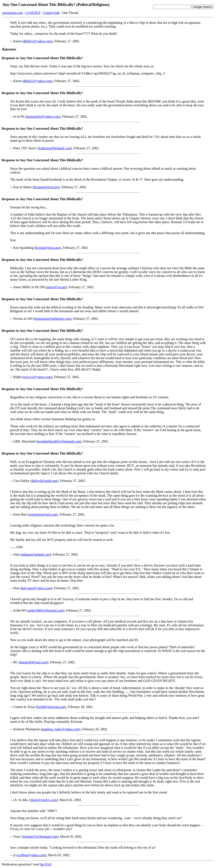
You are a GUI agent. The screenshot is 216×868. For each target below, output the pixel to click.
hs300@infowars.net (51, 707)
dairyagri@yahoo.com (36, 588)
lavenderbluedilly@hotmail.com (59, 441)
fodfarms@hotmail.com (55, 148)
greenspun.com (13, 13)
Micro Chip (137, 23)
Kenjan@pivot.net (46, 187)
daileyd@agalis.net (44, 481)
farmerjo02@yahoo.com (43, 117)
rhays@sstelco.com (43, 800)
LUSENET (33, 13)
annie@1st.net (56, 287)
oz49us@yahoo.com (32, 855)
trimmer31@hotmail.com (40, 837)
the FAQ (46, 864)
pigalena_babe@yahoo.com (61, 729)
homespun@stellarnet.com (52, 319)
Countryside (51, 13)
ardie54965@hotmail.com (45, 610)
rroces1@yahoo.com (37, 377)
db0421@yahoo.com (37, 41)
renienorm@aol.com (43, 514)
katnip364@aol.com (33, 662)
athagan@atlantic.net (36, 554)
